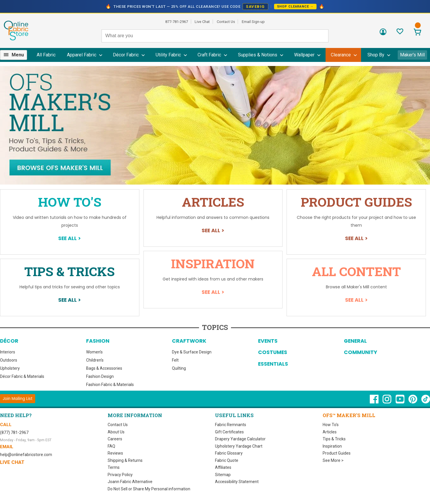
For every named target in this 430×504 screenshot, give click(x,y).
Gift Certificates (229, 432)
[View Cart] (417, 33)
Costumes (273, 352)
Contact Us (226, 22)
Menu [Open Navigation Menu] (18, 55)
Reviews (115, 453)
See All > (70, 238)
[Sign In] (383, 34)
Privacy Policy (120, 475)
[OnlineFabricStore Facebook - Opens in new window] (375, 402)
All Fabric (46, 55)
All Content (356, 271)
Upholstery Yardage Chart (239, 446)
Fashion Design (100, 376)
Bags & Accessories (104, 368)
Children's (95, 360)
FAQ (111, 446)
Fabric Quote (227, 460)
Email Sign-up (253, 22)
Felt (175, 360)
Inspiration (213, 263)
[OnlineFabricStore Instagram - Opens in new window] (387, 402)
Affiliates (223, 467)
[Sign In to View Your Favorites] (400, 33)
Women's (94, 352)
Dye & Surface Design (192, 352)
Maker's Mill (412, 55)
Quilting (179, 368)
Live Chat (202, 22)
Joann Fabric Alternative (130, 482)
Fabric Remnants (231, 425)
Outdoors (9, 360)
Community (360, 352)
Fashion (98, 341)
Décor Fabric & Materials (22, 376)
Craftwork (189, 341)
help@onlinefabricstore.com (26, 455)
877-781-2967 (177, 22)
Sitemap (223, 475)
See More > (333, 460)
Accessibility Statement (237, 482)
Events (268, 341)
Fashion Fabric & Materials (110, 385)
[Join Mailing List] (18, 399)
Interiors (8, 352)
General (355, 341)
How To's (70, 202)
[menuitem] (16, 55)
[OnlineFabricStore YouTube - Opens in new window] (400, 402)
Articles (213, 202)
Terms (114, 467)
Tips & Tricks (70, 271)
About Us (116, 432)
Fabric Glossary (229, 453)
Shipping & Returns (125, 460)
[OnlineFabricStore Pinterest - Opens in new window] (413, 402)
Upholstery (10, 368)
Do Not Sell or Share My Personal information (149, 489)
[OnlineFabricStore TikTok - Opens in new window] (426, 402)
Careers (115, 439)
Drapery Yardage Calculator (240, 439)
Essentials (273, 364)
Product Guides (356, 202)
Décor (9, 341)
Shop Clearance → (295, 7)
